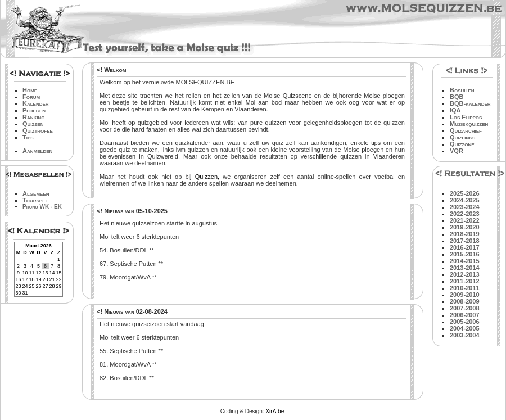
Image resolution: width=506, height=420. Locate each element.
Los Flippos (466, 117)
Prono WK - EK (42, 207)
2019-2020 (465, 227)
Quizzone (462, 144)
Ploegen (34, 110)
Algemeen (36, 193)
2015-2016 (465, 254)
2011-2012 (465, 281)
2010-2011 (465, 288)
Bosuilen (462, 90)
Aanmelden (37, 151)
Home (30, 90)
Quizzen (33, 124)
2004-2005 (465, 328)
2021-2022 (465, 220)
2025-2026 (465, 193)
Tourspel (35, 200)
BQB (457, 97)
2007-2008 (465, 308)
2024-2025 (465, 200)
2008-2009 (465, 301)
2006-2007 (465, 315)
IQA (455, 110)
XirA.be (275, 411)
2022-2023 (465, 214)
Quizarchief (466, 130)
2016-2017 (465, 247)
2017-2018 (465, 241)
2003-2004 (465, 335)
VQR (457, 151)
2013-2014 (465, 268)
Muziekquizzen (469, 124)
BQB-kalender (470, 103)
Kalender (36, 103)
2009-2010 (465, 295)
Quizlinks (462, 137)
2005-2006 (465, 322)
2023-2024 (465, 207)
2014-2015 (465, 261)
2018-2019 (465, 234)
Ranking (34, 117)
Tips (28, 137)
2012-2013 (465, 274)
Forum (31, 97)
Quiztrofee (38, 130)
